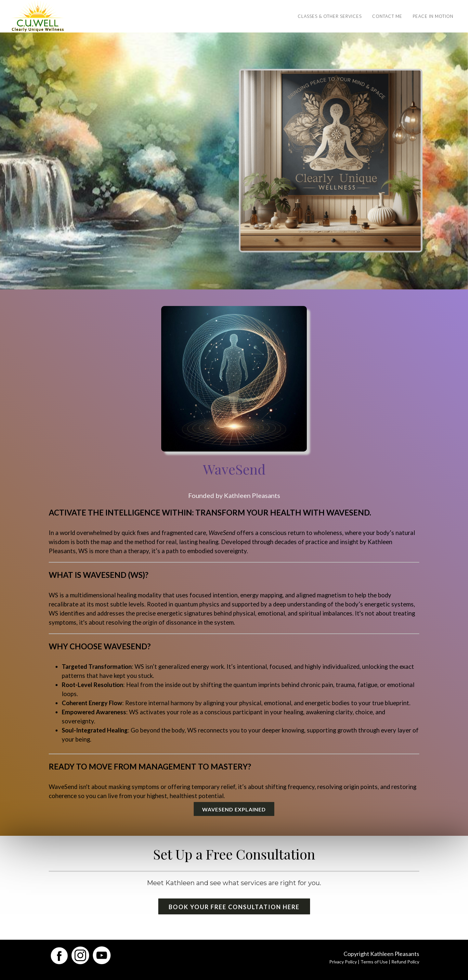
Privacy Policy (343, 962)
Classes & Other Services (330, 16)
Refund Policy (405, 962)
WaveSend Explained (234, 809)
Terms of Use (374, 962)
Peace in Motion (433, 16)
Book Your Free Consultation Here (234, 907)
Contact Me (387, 16)
